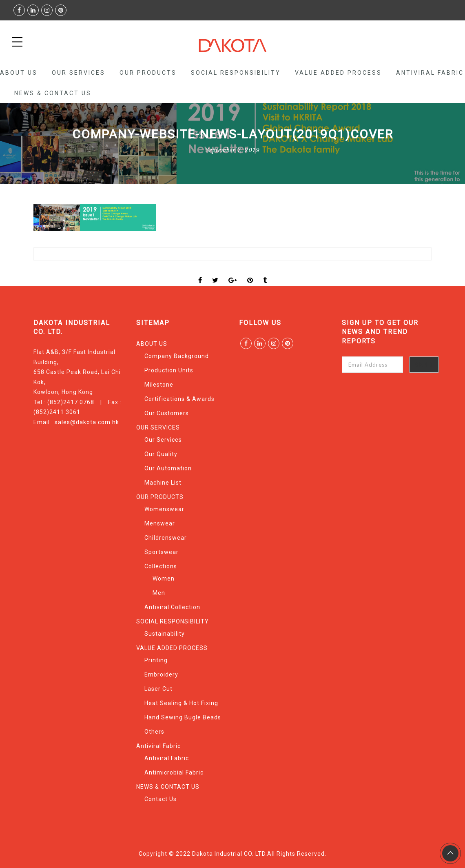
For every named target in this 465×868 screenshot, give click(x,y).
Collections (161, 566)
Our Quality (161, 454)
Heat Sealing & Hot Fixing (181, 703)
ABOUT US (19, 73)
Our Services (163, 440)
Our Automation (168, 468)
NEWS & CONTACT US (53, 93)
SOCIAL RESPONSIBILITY (236, 73)
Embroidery (161, 674)
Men (159, 593)
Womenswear (164, 509)
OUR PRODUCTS (148, 73)
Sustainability (165, 634)
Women (164, 579)
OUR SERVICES (79, 73)
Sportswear (162, 552)
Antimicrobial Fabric (174, 772)
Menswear (160, 523)
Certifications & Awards (179, 399)
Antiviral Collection (172, 607)
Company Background (177, 356)
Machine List (163, 483)
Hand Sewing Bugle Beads (183, 717)
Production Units (169, 370)
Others (154, 732)
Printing (156, 660)
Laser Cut (158, 689)
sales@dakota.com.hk (87, 422)
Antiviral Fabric (430, 73)
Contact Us (161, 799)
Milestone (159, 385)
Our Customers (167, 413)
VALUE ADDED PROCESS (338, 73)
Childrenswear (166, 538)
